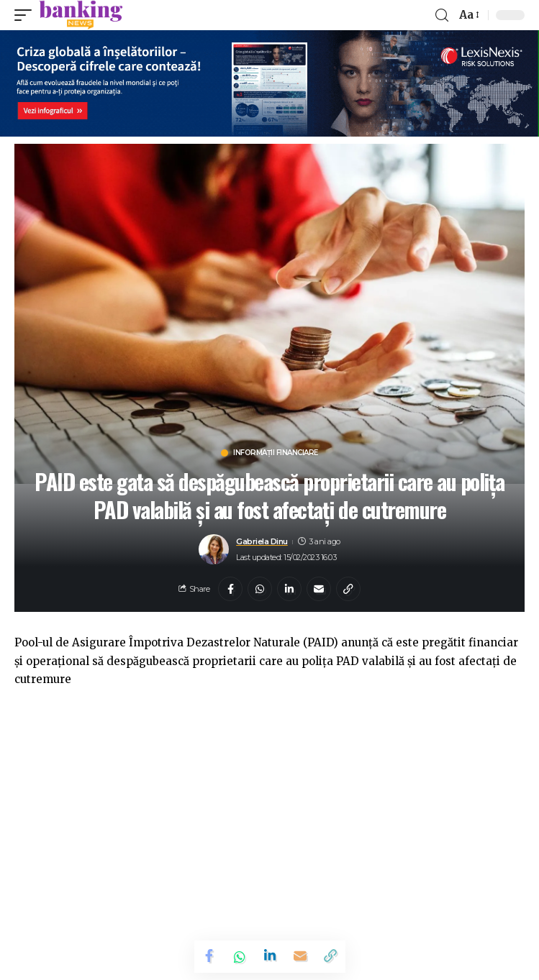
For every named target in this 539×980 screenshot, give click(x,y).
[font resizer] (468, 15)
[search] (442, 15)
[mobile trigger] (27, 15)
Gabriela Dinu (262, 541)
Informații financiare (276, 453)
